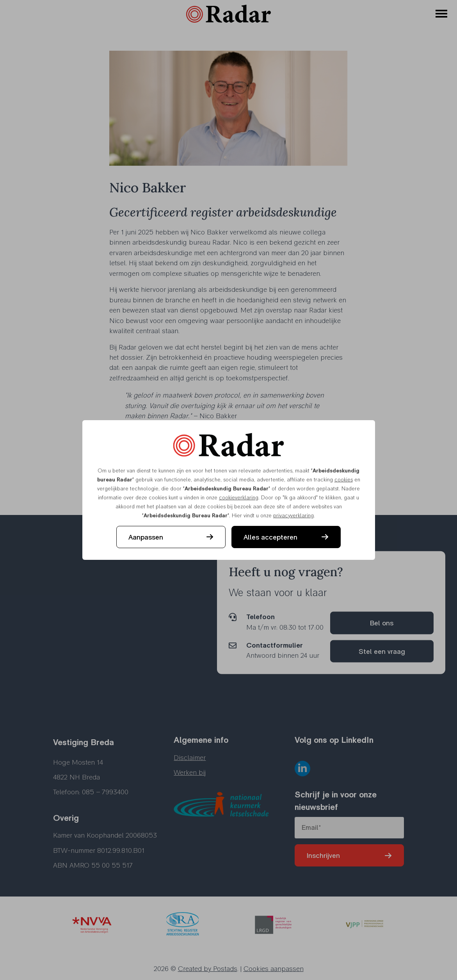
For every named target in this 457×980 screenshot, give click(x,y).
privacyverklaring (293, 515)
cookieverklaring (239, 497)
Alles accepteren (270, 537)
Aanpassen (146, 537)
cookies (344, 479)
